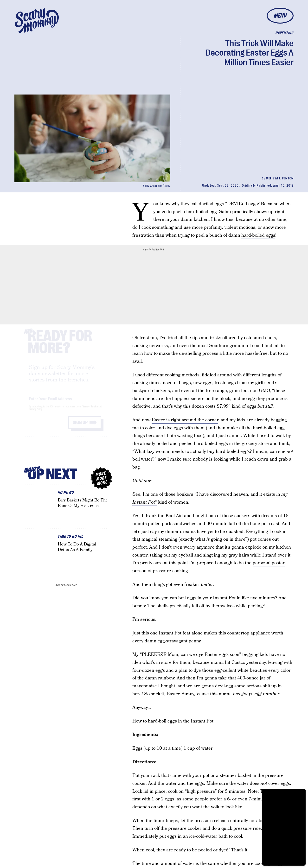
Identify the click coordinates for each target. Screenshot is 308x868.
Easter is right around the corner (185, 420)
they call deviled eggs (202, 204)
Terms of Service (90, 411)
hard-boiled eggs (258, 235)
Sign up (80, 427)
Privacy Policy (36, 414)
